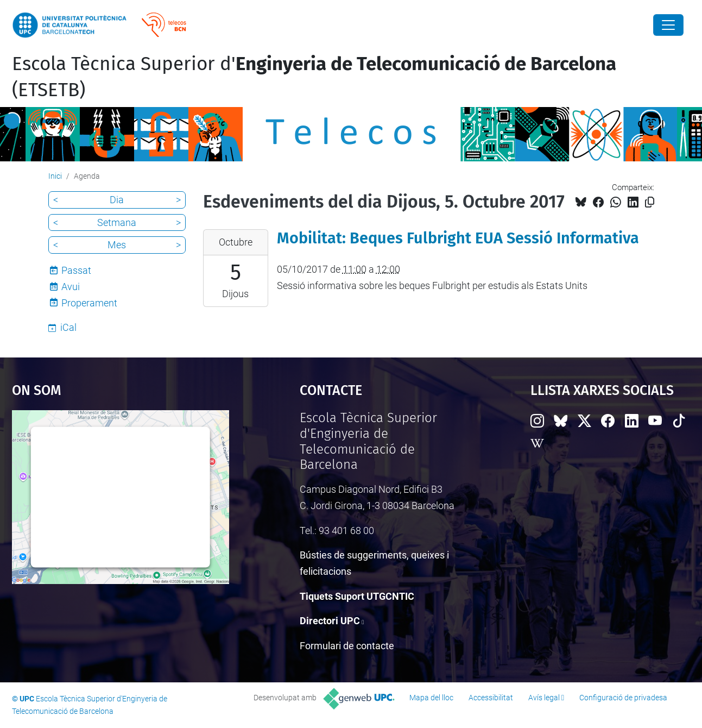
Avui (71, 287)
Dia (117, 200)
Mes (117, 245)
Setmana (117, 222)
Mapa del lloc (431, 698)
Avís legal (544, 698)
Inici (55, 176)
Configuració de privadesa (623, 698)
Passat (76, 270)
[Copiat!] (650, 202)
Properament (89, 303)
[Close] (668, 25)
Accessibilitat (491, 698)
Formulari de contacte (347, 646)
